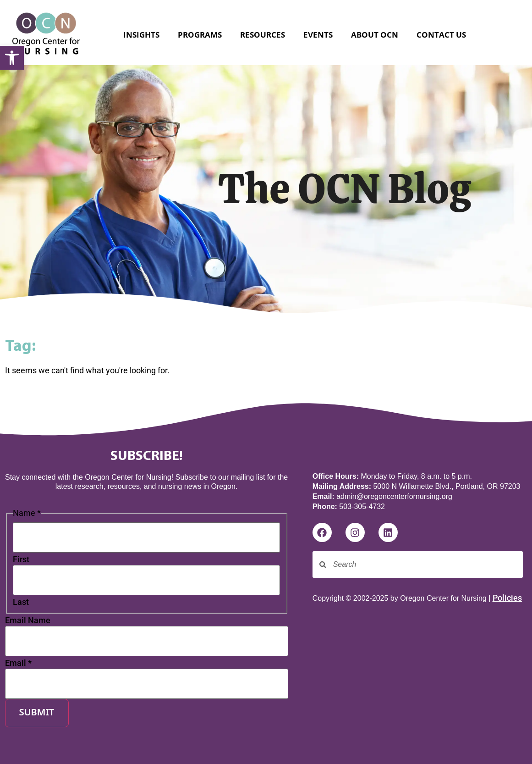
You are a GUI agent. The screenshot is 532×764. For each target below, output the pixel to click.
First (21, 559)
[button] (12, 58)
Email (18, 663)
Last (21, 602)
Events (318, 35)
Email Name (28, 620)
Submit (37, 713)
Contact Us (441, 35)
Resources (263, 35)
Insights (141, 35)
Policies (507, 598)
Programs (200, 35)
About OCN (375, 35)
